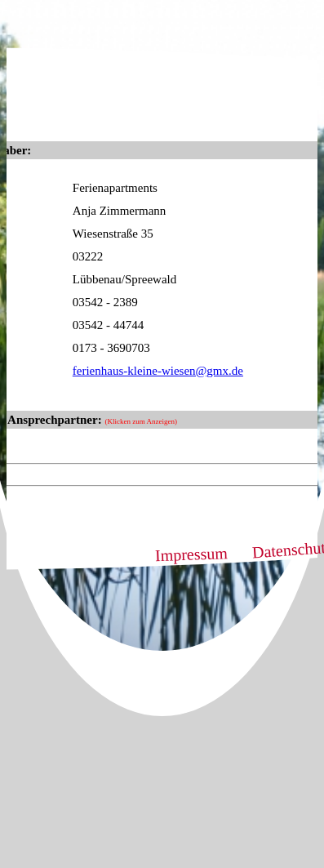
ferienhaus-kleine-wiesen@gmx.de (158, 371)
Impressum (191, 554)
